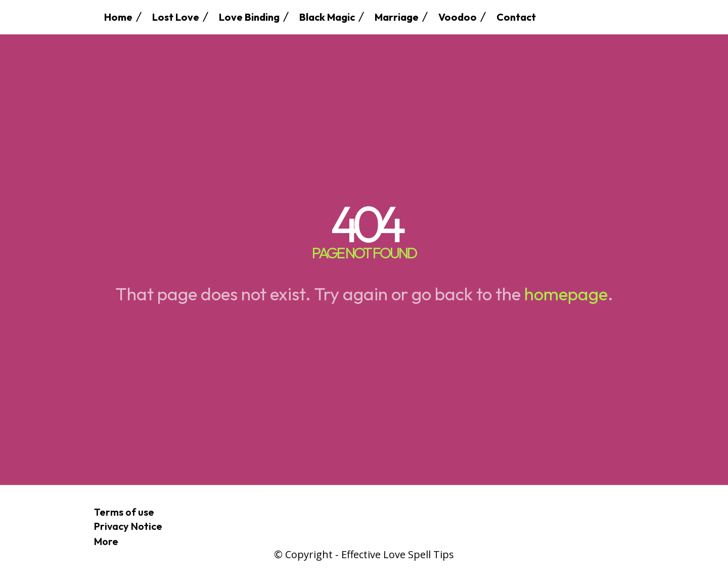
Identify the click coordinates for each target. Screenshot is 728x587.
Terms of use (124, 512)
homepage (566, 294)
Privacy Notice (128, 526)
